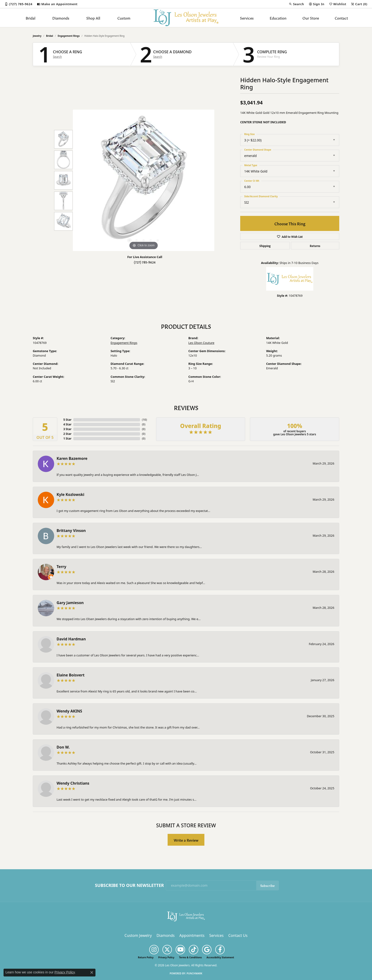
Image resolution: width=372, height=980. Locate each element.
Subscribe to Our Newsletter (129, 885)
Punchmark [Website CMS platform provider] (195, 973)
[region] (144, 180)
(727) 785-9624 (145, 262)
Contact (341, 18)
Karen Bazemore (72, 458)
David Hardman (71, 639)
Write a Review (186, 840)
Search (58, 57)
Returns (315, 246)
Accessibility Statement (220, 957)
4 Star (67, 424)
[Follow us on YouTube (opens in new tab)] (180, 950)
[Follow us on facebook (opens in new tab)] (220, 950)
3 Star (67, 429)
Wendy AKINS (69, 711)
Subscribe (267, 885)
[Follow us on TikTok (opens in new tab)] (194, 950)
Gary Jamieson (70, 603)
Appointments (192, 935)
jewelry (37, 36)
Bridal (31, 18)
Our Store (311, 18)
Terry (61, 567)
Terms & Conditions (190, 957)
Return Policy (146, 957)
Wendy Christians (73, 783)
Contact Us (238, 935)
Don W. (63, 747)
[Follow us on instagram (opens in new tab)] (154, 950)
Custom (124, 18)
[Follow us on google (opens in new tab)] (207, 950)
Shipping (265, 246)
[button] (296, 4)
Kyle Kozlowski (70, 494)
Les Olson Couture (201, 343)
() (145, 420)
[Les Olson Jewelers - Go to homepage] (186, 916)
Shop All (93, 18)
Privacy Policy (166, 957)
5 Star (67, 420)
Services (247, 18)
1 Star (67, 439)
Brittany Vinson (71, 531)
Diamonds (61, 18)
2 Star (67, 434)
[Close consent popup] (92, 972)
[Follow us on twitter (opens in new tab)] (167, 950)
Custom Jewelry (138, 935)
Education (278, 18)
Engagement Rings (69, 36)
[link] (19, 4)
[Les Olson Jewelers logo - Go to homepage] (186, 18)
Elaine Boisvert (70, 675)
